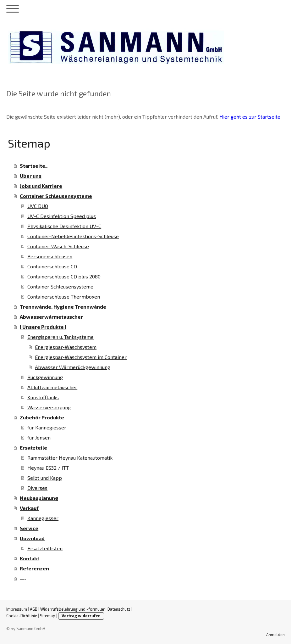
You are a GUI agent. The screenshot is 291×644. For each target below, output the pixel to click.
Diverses (37, 488)
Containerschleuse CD (52, 266)
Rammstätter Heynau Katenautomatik (70, 458)
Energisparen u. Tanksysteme (60, 337)
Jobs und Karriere (41, 186)
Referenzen (34, 568)
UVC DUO (38, 206)
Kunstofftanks (43, 397)
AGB (34, 609)
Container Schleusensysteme (56, 196)
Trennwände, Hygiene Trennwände (63, 307)
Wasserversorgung (49, 407)
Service (29, 528)
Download (32, 538)
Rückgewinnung (45, 377)
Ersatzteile (33, 448)
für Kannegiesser (47, 427)
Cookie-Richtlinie (22, 616)
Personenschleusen (50, 256)
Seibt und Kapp (45, 478)
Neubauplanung (39, 498)
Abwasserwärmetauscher (51, 317)
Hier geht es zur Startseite (250, 117)
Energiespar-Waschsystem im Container (81, 357)
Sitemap (48, 616)
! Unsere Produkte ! (43, 327)
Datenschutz (119, 609)
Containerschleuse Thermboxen (64, 297)
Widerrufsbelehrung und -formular (72, 609)
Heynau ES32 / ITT (48, 468)
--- (23, 578)
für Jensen (39, 437)
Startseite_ (34, 166)
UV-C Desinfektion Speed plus (62, 216)
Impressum (17, 609)
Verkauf (29, 508)
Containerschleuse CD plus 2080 (64, 276)
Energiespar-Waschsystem (66, 347)
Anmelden (275, 635)
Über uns (31, 176)
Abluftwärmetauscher (52, 387)
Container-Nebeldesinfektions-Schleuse (73, 236)
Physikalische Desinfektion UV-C (64, 226)
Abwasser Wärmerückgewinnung (73, 367)
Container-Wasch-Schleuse (58, 246)
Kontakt (30, 558)
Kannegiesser (43, 518)
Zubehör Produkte (42, 417)
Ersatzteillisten (45, 548)
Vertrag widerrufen (81, 616)
